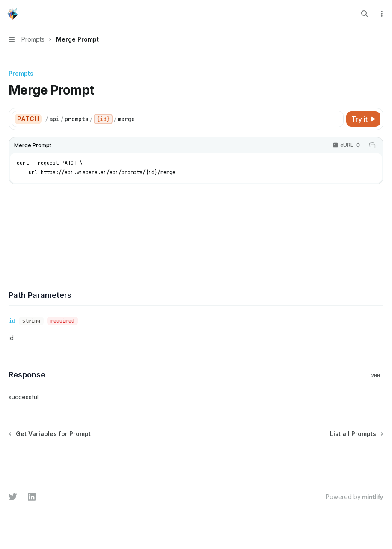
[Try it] (363, 119)
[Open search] (365, 14)
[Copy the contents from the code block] (372, 145)
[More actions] (381, 14)
